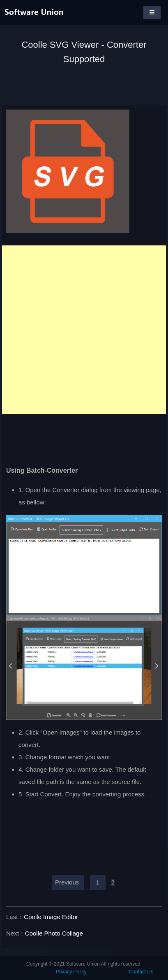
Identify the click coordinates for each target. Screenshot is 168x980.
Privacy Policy (71, 972)
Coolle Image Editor (51, 917)
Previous (67, 882)
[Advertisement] (84, 330)
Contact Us (141, 972)
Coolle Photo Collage (54, 933)
